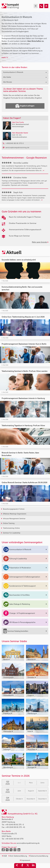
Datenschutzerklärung (38, 856)
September (42, 791)
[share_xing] (17, 866)
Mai (31, 783)
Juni (42, 783)
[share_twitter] (28, 866)
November (31, 799)
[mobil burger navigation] (36, 6)
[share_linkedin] (33, 866)
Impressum (25, 860)
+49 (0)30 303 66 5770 (14, 839)
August (31, 791)
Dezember (42, 799)
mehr (5, 57)
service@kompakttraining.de (28, 843)
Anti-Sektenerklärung (18, 856)
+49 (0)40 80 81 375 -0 (14, 825)
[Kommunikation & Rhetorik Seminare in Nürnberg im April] (41, 6)
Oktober (19, 799)
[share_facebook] (22, 866)
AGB (4, 856)
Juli (19, 791)
